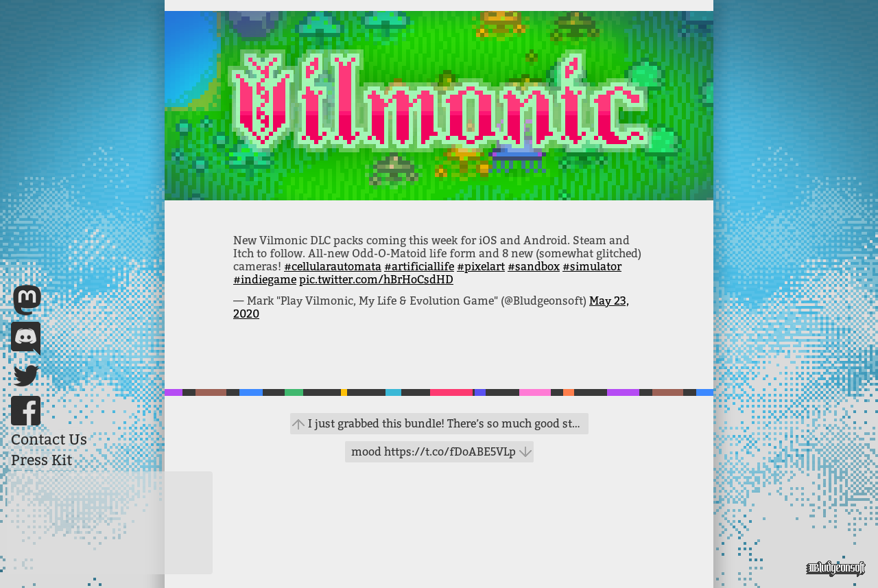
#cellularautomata (333, 267)
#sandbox (534, 267)
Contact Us (49, 440)
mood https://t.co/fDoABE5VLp (434, 452)
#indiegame (265, 280)
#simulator (592, 267)
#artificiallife (419, 267)
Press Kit (41, 460)
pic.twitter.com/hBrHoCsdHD (376, 280)
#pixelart (481, 267)
